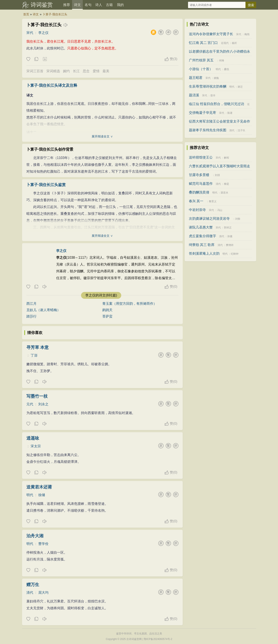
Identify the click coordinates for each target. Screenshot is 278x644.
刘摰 (238, 219)
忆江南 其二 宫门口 (203, 43)
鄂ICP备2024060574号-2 (158, 639)
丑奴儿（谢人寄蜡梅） (43, 310)
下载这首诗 (45, 59)
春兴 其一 (196, 201)
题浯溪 (194, 95)
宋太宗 (36, 446)
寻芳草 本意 (38, 347)
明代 (30, 495)
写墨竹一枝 (37, 396)
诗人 (99, 5)
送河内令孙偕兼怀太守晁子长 (211, 34)
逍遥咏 (33, 438)
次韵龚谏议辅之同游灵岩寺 (209, 219)
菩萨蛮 (107, 316)
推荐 (67, 5)
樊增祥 (230, 245)
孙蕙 (230, 236)
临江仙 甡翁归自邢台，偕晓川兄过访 (217, 104)
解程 (227, 158)
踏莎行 (31, 316)
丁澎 (34, 355)
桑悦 (227, 69)
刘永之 (43, 404)
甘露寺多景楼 (199, 175)
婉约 (66, 71)
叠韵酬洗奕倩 (199, 192)
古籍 (109, 5)
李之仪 (43, 33)
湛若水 (224, 193)
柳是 (227, 184)
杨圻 (234, 43)
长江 (76, 71)
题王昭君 (196, 78)
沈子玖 (241, 130)
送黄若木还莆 (39, 487)
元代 (30, 404)
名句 (88, 5)
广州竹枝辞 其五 (201, 60)
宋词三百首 (35, 71)
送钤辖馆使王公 (201, 157)
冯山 (220, 210)
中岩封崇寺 (197, 210)
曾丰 (213, 95)
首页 (26, 14)
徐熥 (42, 495)
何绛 (222, 61)
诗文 (77, 5)
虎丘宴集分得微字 (202, 236)
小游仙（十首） (201, 69)
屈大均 (43, 593)
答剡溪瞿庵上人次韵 (204, 253)
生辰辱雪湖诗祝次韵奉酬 (208, 86)
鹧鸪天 (107, 310)
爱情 (96, 71)
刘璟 (217, 175)
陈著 (230, 113)
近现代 (225, 43)
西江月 (31, 304)
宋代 (30, 33)
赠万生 (33, 585)
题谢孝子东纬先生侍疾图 (208, 130)
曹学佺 (43, 544)
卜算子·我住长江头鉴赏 (46, 185)
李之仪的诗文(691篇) (101, 295)
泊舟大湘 (35, 536)
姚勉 (216, 78)
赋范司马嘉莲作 (201, 184)
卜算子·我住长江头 (55, 14)
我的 (120, 5)
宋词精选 (53, 71)
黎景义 (213, 201)
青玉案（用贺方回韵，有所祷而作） (130, 304)
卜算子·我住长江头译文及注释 (52, 85)
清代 (30, 593)
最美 (106, 71)
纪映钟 (235, 254)
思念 (86, 71)
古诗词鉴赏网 (134, 639)
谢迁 (240, 87)
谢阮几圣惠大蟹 (201, 227)
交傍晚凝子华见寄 (202, 113)
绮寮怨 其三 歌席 (202, 245)
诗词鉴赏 (42, 5)
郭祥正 (228, 228)
